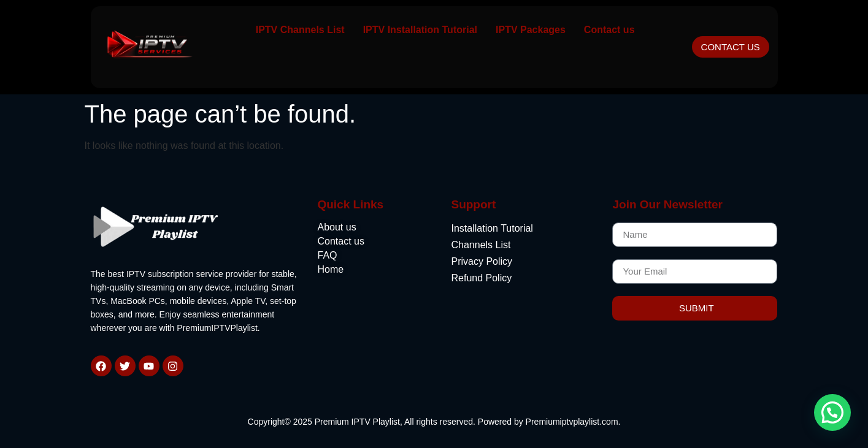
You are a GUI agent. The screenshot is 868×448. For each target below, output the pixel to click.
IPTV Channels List (300, 30)
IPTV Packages (531, 30)
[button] (832, 412)
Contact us (609, 30)
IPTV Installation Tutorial (420, 30)
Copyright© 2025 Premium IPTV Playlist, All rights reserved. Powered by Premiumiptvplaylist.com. (434, 422)
